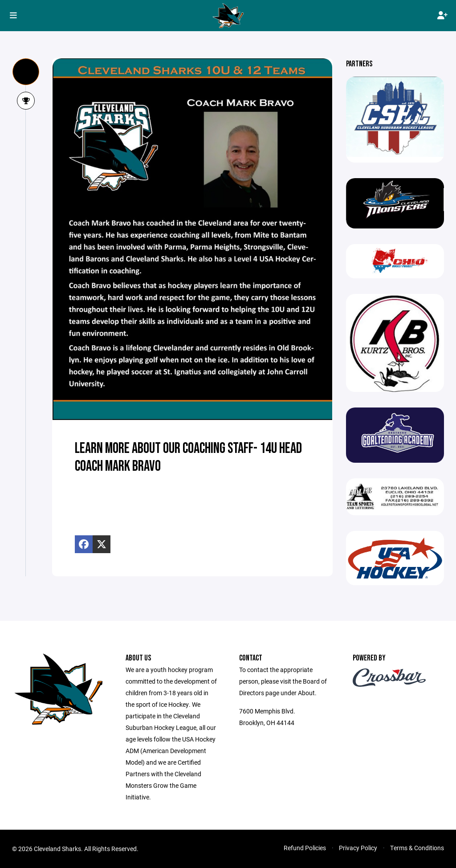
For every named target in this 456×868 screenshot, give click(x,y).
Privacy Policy (358, 848)
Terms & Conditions (417, 848)
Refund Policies (305, 848)
